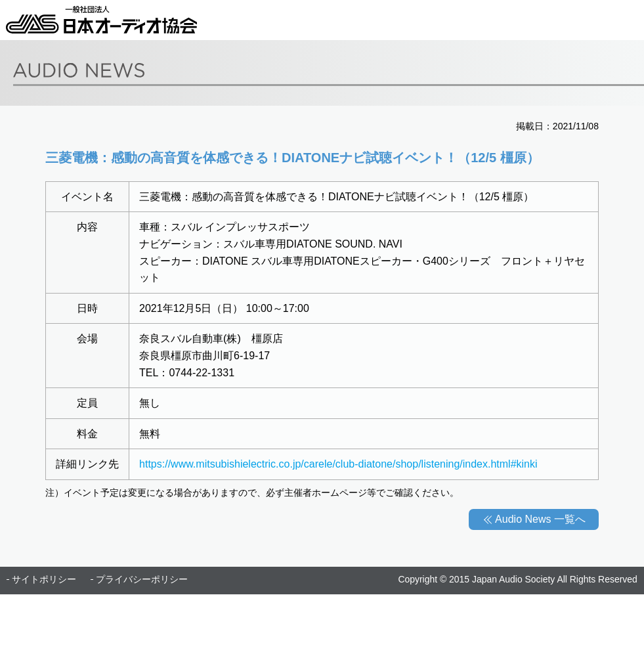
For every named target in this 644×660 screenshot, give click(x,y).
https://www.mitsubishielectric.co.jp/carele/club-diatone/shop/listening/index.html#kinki (338, 464)
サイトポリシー (44, 579)
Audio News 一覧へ (540, 519)
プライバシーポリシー (142, 579)
